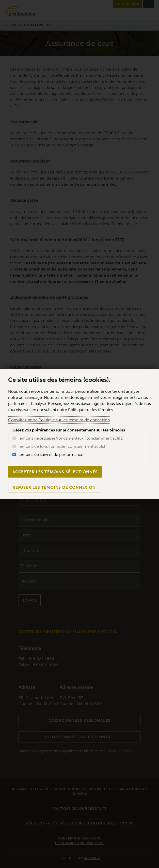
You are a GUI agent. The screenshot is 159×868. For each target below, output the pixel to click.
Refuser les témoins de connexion (54, 487)
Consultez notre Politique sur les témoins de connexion (59, 420)
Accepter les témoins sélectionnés (55, 472)
